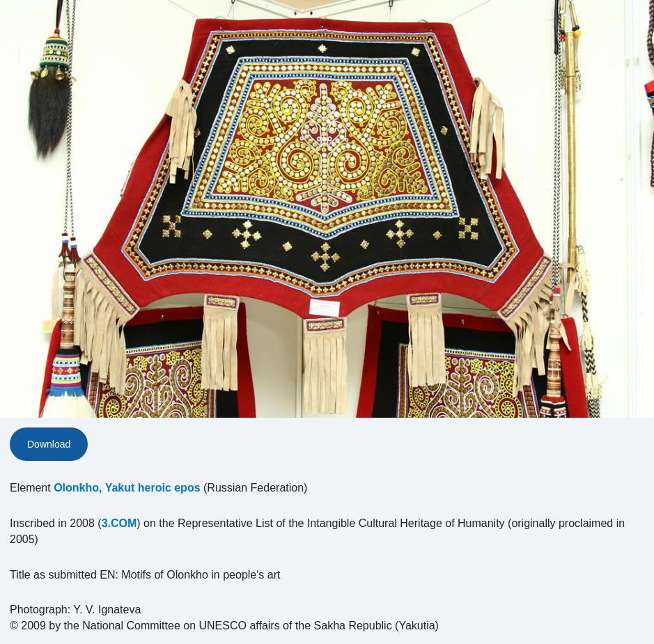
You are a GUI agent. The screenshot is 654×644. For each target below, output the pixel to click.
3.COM (119, 523)
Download (49, 444)
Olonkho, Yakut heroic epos (127, 488)
